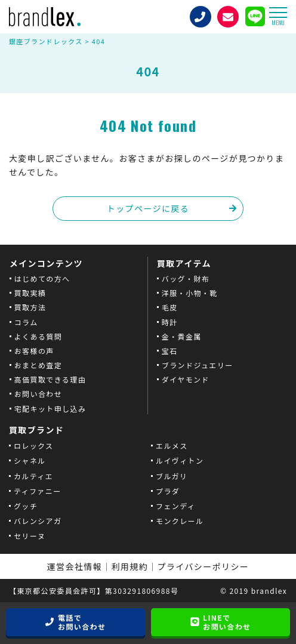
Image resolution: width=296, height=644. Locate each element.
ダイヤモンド (186, 379)
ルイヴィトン (180, 460)
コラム (26, 322)
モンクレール (180, 521)
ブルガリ (172, 476)
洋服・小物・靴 (190, 293)
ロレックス (34, 446)
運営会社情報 (75, 566)
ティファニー (38, 491)
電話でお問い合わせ (82, 622)
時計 (170, 322)
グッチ (26, 506)
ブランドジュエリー (198, 365)
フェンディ (175, 506)
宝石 (170, 351)
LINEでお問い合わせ (227, 622)
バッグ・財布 (186, 278)
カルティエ (33, 476)
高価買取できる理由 (50, 379)
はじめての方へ (42, 278)
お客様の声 (34, 351)
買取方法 (30, 307)
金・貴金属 (182, 336)
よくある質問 (38, 336)
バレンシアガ (38, 521)
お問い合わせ (38, 394)
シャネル (30, 460)
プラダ (168, 491)
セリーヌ (30, 536)
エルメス (172, 446)
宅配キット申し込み (50, 409)
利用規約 (130, 566)
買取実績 (30, 293)
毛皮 (170, 307)
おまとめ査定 (38, 365)
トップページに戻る (148, 208)
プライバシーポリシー (203, 566)
